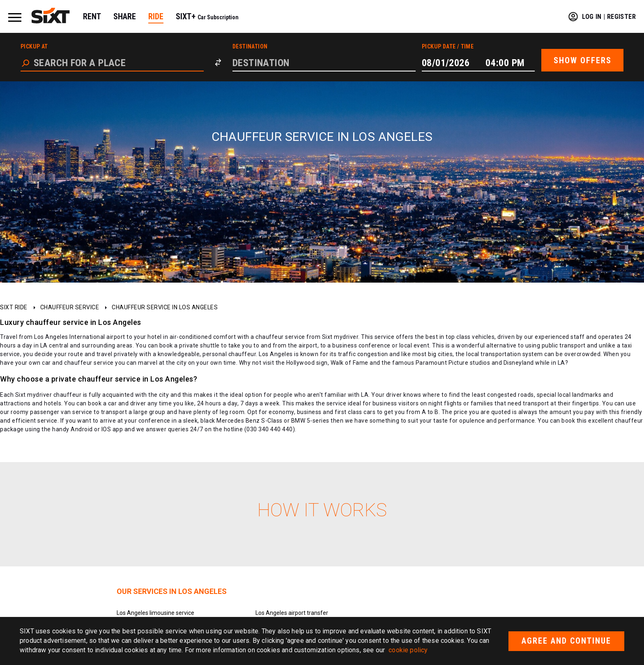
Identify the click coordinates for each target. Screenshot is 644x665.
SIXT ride (14, 307)
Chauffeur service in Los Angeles (165, 307)
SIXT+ (207, 16)
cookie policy (408, 650)
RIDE (156, 16)
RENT (92, 16)
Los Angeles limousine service (155, 613)
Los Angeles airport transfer (292, 613)
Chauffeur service (70, 307)
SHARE (125, 16)
